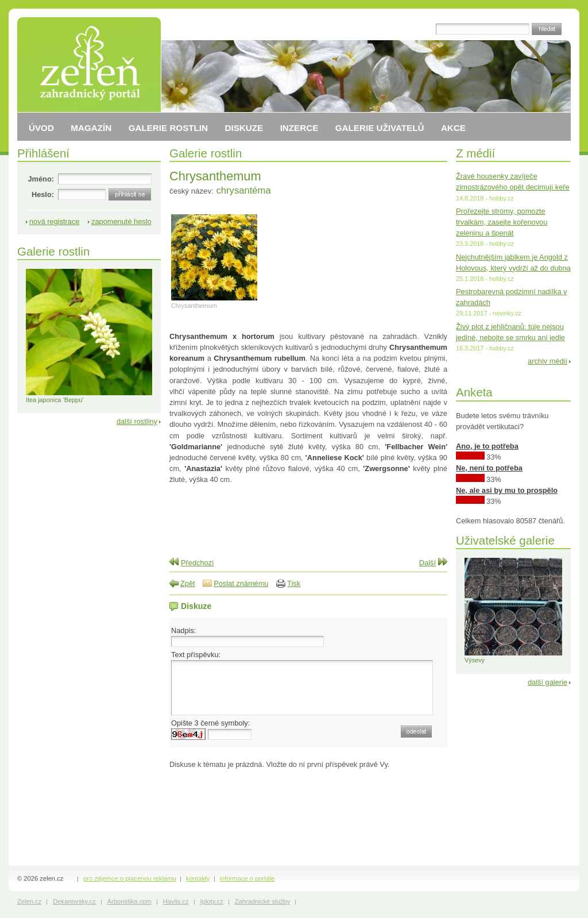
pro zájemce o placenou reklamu (130, 878)
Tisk (294, 583)
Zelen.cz (29, 901)
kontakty (198, 878)
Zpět (188, 583)
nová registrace (55, 221)
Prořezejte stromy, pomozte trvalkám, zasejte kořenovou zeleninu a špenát (502, 222)
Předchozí (198, 563)
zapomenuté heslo (121, 221)
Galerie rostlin (206, 153)
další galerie (548, 682)
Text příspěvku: (196, 655)
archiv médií (548, 361)
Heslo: (43, 194)
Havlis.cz (176, 901)
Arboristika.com (129, 901)
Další (428, 563)
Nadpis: (183, 630)
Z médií (475, 153)
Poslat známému (241, 583)
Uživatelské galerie (505, 540)
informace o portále (247, 878)
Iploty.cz (212, 901)
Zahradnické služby (262, 901)
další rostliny (137, 421)
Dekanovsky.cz (74, 901)
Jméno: (41, 179)
